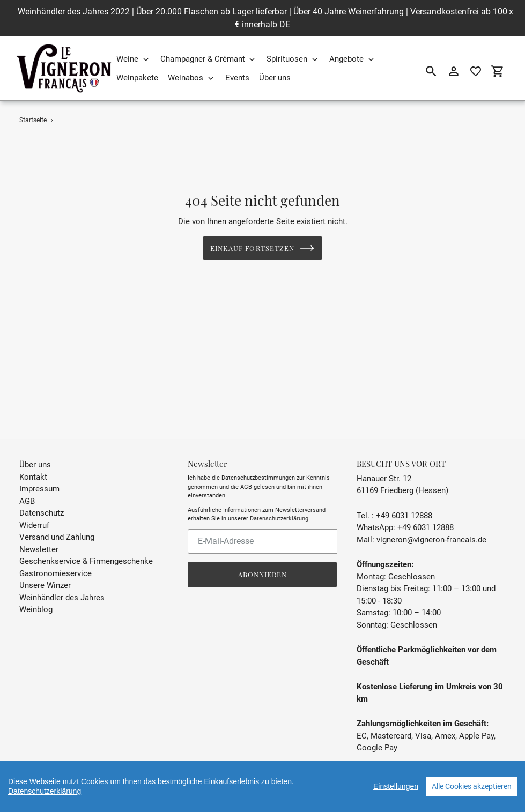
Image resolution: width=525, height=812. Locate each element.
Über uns (35, 451)
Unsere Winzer (45, 572)
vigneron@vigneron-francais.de (431, 526)
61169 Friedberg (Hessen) (402, 477)
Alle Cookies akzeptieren (472, 786)
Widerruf (34, 512)
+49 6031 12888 (404, 502)
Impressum (39, 475)
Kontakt (33, 464)
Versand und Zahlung (57, 524)
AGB (27, 488)
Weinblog (36, 596)
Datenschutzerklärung (279, 505)
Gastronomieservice (56, 560)
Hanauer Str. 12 (384, 465)
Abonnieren (262, 561)
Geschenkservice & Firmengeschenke (86, 548)
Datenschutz (42, 500)
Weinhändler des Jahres (62, 584)
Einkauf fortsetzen (262, 248)
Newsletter (39, 536)
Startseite (33, 120)
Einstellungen (396, 786)
